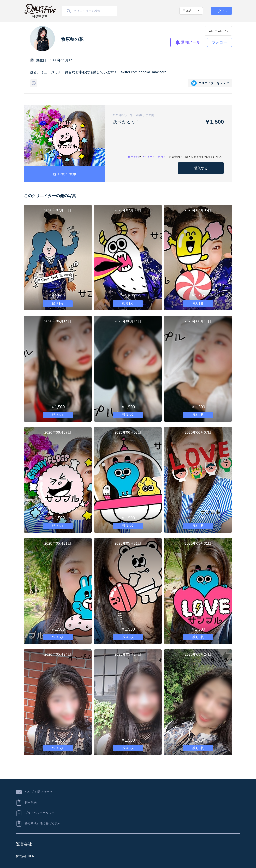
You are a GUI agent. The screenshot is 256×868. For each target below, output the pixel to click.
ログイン (221, 11)
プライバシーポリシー (155, 157)
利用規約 (133, 157)
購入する (201, 168)
